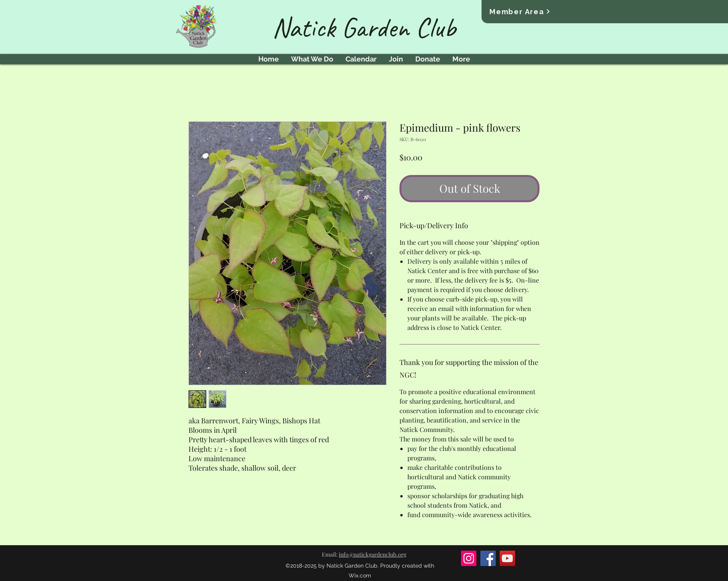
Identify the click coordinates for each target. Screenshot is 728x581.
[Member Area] (520, 11)
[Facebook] (488, 558)
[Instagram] (469, 558)
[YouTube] (507, 558)
